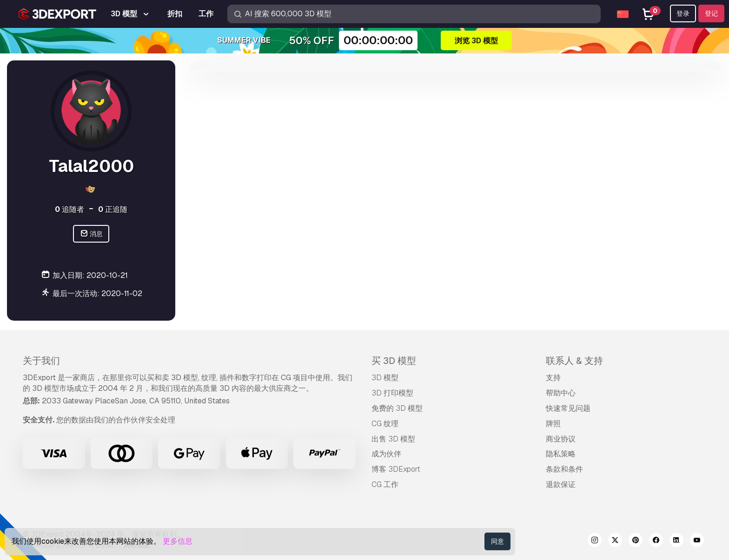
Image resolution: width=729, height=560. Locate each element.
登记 (711, 13)
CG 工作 (385, 484)
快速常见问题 (568, 408)
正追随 (113, 209)
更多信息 (178, 541)
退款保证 (561, 484)
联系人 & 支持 (574, 361)
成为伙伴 (386, 454)
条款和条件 (564, 469)
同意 (497, 541)
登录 (683, 13)
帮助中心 (561, 393)
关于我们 (41, 361)
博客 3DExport (396, 469)
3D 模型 (385, 378)
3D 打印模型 (392, 393)
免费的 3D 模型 (397, 408)
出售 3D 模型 (393, 439)
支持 (553, 378)
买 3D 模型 (394, 361)
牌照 (553, 424)
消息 (91, 234)
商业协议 (561, 439)
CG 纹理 (385, 424)
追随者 (70, 209)
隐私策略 (561, 454)
